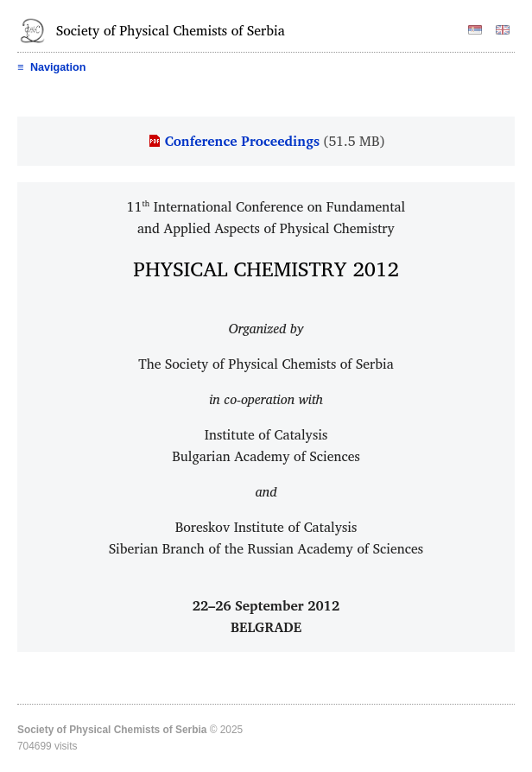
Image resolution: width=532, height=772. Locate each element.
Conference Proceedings (242, 141)
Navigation (51, 67)
